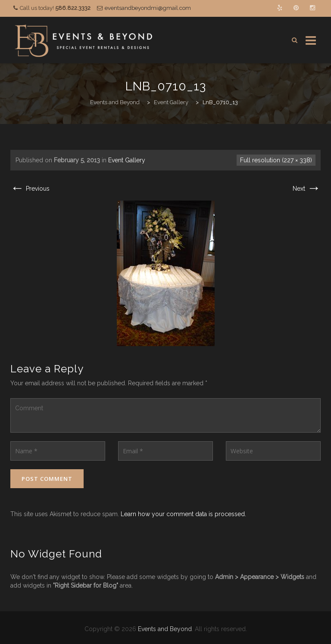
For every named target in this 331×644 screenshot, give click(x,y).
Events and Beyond (165, 629)
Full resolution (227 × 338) (276, 160)
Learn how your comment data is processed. (183, 514)
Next (307, 189)
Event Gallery (127, 160)
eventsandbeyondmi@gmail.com (148, 8)
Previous (30, 189)
